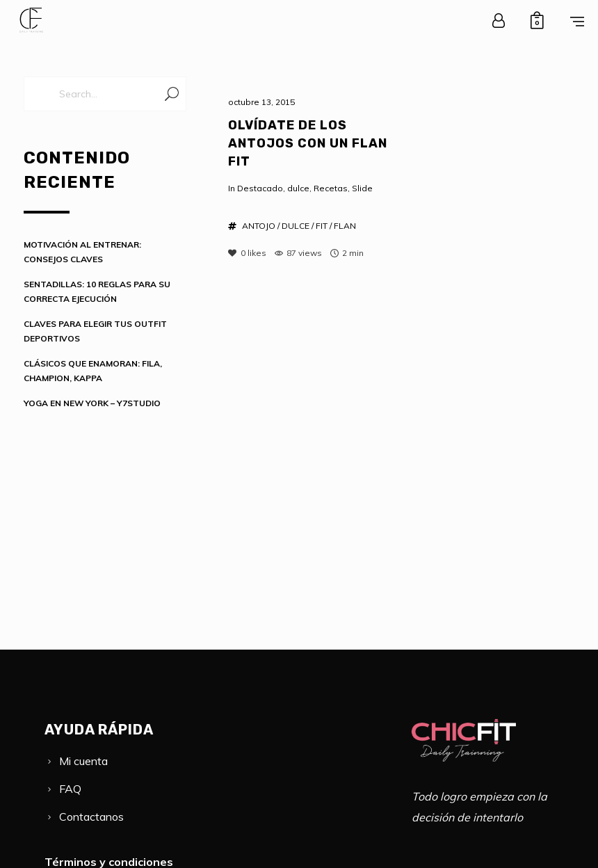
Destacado (260, 188)
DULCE (296, 226)
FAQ (70, 789)
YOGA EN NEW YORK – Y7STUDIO (92, 403)
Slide (362, 188)
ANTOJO (259, 226)
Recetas (331, 188)
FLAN (345, 226)
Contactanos (91, 817)
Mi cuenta (83, 761)
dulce (298, 188)
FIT (322, 226)
